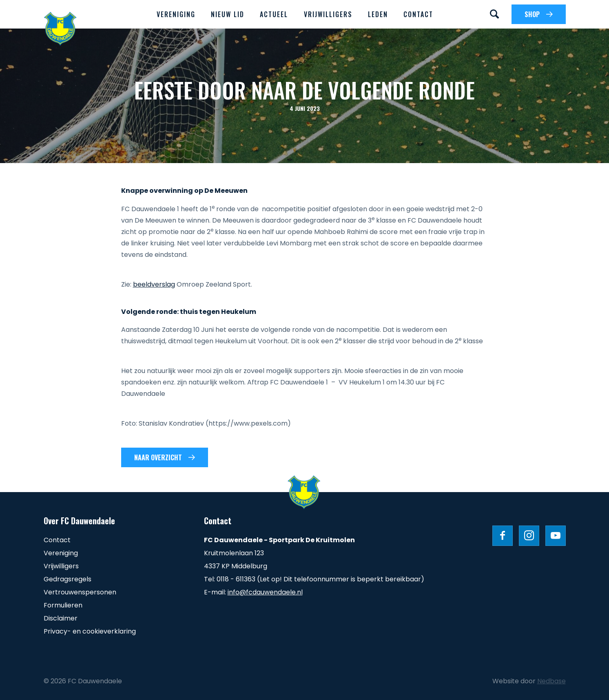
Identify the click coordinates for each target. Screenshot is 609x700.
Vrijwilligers (328, 14)
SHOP (532, 14)
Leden (378, 14)
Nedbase (551, 681)
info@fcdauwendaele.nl (265, 592)
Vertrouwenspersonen (80, 592)
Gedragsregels (68, 579)
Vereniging (176, 14)
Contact (418, 14)
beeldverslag (154, 284)
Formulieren (63, 605)
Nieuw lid (228, 14)
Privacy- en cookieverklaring (90, 631)
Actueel (274, 14)
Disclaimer (61, 618)
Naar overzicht (158, 457)
